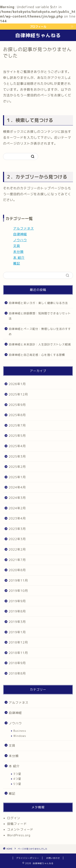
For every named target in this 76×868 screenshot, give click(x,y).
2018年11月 (18, 653)
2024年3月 (17, 498)
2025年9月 (17, 405)
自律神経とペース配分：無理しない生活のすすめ (40, 331)
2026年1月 (17, 384)
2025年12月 (18, 394)
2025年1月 (17, 477)
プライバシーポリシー (28, 858)
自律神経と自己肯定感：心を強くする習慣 (37, 355)
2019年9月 (17, 601)
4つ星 (17, 779)
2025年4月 (17, 446)
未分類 (18, 252)
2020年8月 (17, 570)
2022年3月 (17, 539)
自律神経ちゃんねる (38, 35)
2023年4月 (17, 518)
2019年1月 (17, 632)
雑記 (17, 263)
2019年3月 (17, 622)
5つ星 (17, 784)
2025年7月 (17, 425)
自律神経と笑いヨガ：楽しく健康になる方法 (38, 303)
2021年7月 (17, 560)
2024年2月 (17, 508)
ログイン (14, 818)
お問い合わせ (53, 858)
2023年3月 (17, 529)
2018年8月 (17, 673)
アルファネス (24, 228)
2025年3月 (17, 456)
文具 (17, 246)
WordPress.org (19, 835)
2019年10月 (18, 591)
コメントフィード (20, 829)
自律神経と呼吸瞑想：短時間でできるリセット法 (40, 316)
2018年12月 (18, 642)
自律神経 (20, 234)
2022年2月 (17, 549)
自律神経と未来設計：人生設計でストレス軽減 (40, 344)
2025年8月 (17, 415)
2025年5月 (17, 436)
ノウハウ (20, 240)
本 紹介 (19, 258)
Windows (20, 736)
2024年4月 (17, 487)
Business (20, 731)
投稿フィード (17, 824)
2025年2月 (17, 467)
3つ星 (17, 774)
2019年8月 (17, 611)
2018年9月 (17, 663)
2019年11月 (18, 580)
